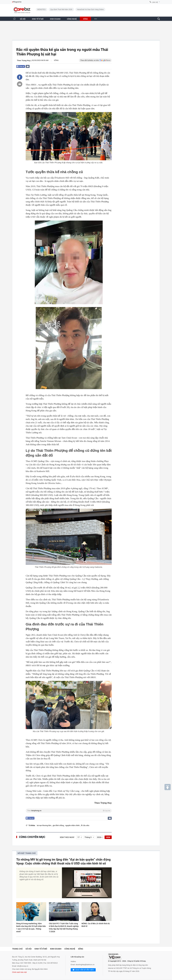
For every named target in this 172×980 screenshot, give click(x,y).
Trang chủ (17, 949)
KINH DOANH (55, 19)
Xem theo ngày (67, 837)
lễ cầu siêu (85, 825)
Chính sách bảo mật (19, 972)
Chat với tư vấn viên (83, 970)
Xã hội (29, 949)
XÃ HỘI (23, 19)
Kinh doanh (56, 949)
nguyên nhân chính (73, 825)
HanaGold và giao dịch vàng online (90, 10)
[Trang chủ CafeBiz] (14, 19)
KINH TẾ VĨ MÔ (38, 19)
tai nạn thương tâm (44, 825)
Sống (56, 60)
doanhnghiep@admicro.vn (85, 965)
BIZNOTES (42, 10)
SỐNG (85, 19)
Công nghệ (70, 949)
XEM (108, 837)
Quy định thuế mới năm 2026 (61, 10)
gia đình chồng (58, 825)
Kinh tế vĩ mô (41, 949)
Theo (69, 811)
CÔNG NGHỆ (72, 19)
